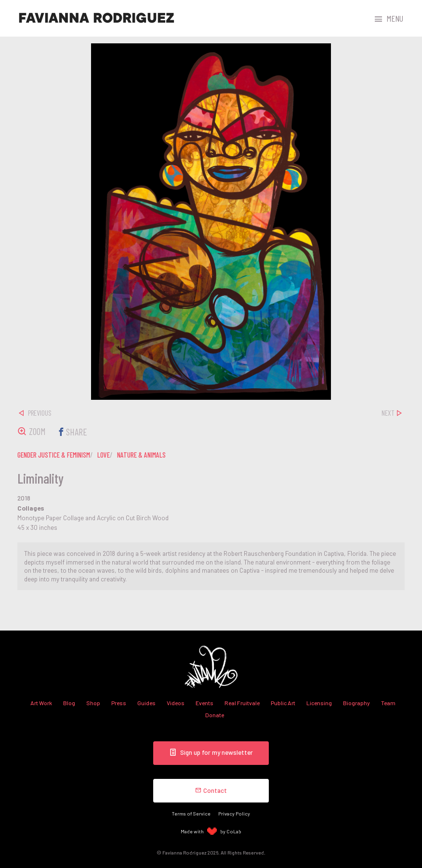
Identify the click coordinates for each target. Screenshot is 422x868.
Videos (176, 703)
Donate (215, 715)
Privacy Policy (234, 812)
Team (388, 703)
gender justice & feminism (54, 455)
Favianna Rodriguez (96, 18)
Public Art (283, 703)
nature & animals (141, 455)
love (104, 455)
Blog (69, 703)
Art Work (41, 703)
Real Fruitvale (242, 703)
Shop (93, 703)
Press (119, 703)
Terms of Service (191, 812)
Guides (146, 703)
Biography (356, 703)
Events (204, 703)
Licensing (319, 703)
